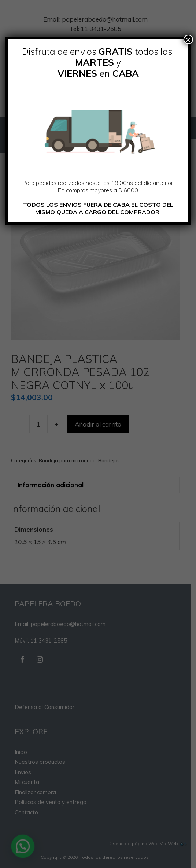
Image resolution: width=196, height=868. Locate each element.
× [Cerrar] (188, 39)
